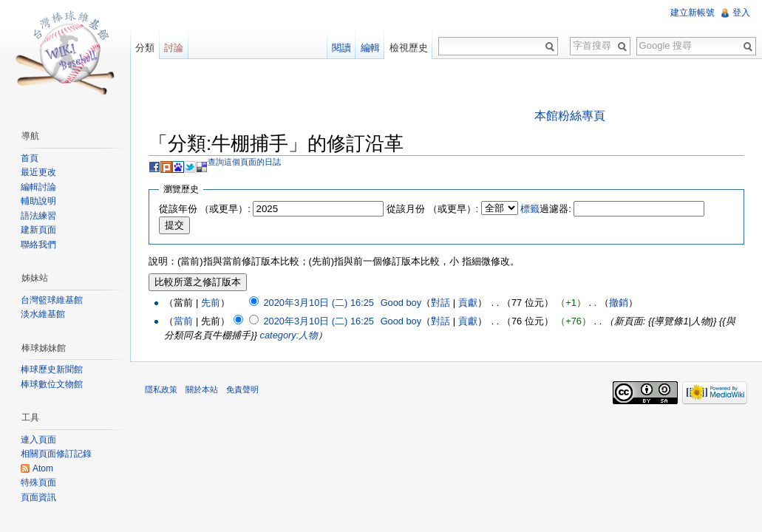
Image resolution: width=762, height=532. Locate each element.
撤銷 (619, 303)
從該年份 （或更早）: (205, 209)
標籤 (530, 209)
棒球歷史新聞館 (52, 369)
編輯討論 (38, 187)
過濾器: (546, 209)
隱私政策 (161, 389)
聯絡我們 (38, 245)
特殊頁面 (38, 482)
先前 (211, 303)
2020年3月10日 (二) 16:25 (318, 303)
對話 (440, 303)
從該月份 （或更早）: (432, 209)
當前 (183, 321)
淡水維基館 (43, 314)
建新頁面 (38, 230)
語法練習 (38, 216)
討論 (174, 48)
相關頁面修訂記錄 (56, 454)
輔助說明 (38, 201)
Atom (43, 468)
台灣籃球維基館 (52, 300)
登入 (741, 13)
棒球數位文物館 (52, 384)
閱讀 (341, 48)
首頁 (30, 158)
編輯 (370, 48)
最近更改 (38, 172)
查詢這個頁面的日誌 (244, 162)
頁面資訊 (38, 497)
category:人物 (289, 335)
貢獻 (468, 303)
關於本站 (202, 389)
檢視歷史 (409, 48)
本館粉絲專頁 (570, 116)
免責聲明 (242, 389)
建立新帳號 (693, 13)
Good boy (401, 303)
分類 (145, 48)
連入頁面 (38, 440)
